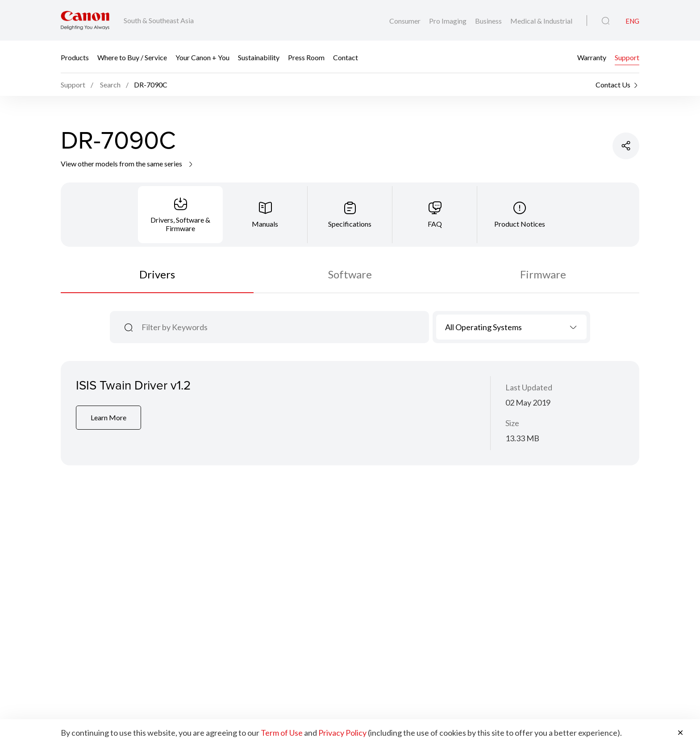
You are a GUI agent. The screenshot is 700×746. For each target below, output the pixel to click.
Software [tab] (350, 274)
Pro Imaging (448, 21)
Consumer (406, 21)
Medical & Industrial (541, 21)
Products (75, 57)
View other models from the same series (127, 164)
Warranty (592, 57)
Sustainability (259, 57)
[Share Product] (626, 146)
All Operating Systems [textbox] (483, 327)
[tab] (180, 215)
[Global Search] (606, 21)
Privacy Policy (342, 733)
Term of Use (282, 733)
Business (489, 21)
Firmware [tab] (543, 274)
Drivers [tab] (157, 274)
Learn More (108, 417)
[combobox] (511, 327)
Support (627, 57)
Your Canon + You (202, 57)
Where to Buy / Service (132, 57)
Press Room (306, 57)
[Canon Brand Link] (85, 20)
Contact (346, 57)
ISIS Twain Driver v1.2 (133, 385)
